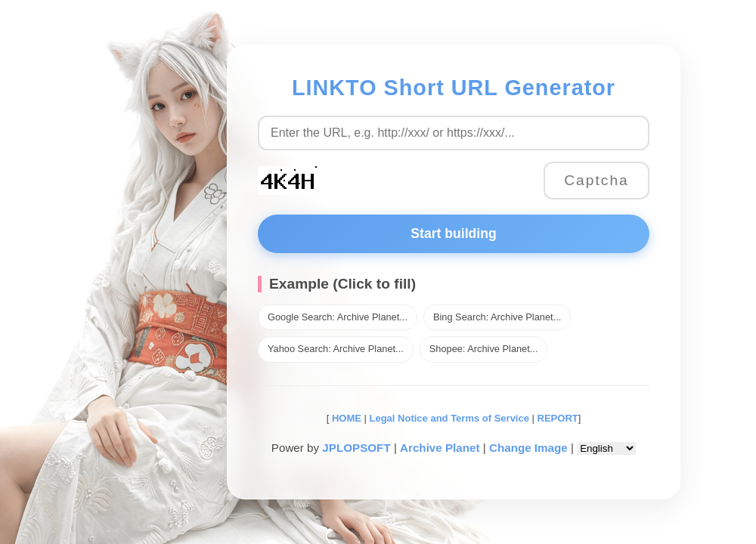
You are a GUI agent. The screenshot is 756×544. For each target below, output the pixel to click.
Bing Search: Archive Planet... (497, 317)
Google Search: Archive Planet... (338, 317)
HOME (345, 418)
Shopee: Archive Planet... (484, 349)
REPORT (558, 418)
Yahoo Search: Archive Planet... (336, 349)
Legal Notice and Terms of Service (449, 418)
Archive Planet (440, 448)
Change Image (528, 448)
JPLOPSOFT (356, 448)
